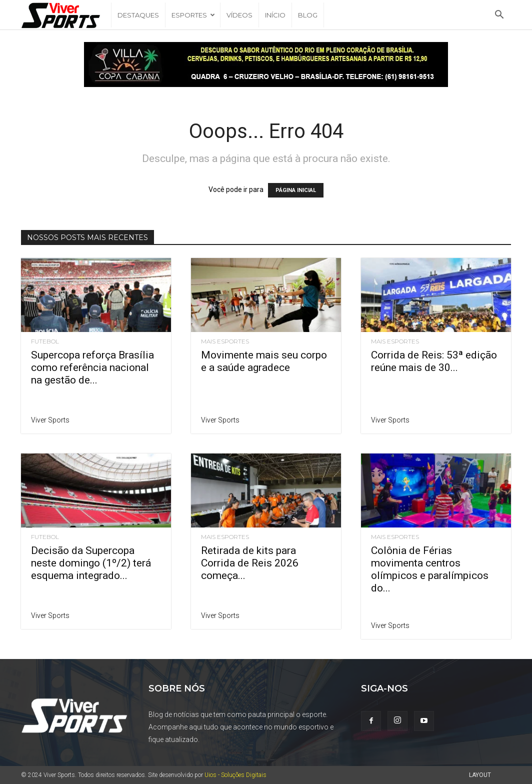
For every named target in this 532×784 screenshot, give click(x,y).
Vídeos (239, 15)
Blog (308, 15)
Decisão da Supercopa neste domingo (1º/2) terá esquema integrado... (91, 563)
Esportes (193, 15)
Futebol (45, 341)
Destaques (138, 15)
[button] (499, 16)
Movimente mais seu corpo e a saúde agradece (264, 361)
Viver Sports (50, 420)
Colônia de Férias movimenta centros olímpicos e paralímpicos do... (430, 569)
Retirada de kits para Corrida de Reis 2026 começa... (250, 563)
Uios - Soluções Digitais (235, 775)
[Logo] (66, 15)
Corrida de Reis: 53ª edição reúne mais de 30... (434, 361)
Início (275, 15)
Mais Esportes (225, 341)
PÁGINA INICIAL (296, 190)
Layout (480, 775)
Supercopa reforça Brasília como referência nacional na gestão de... (92, 367)
